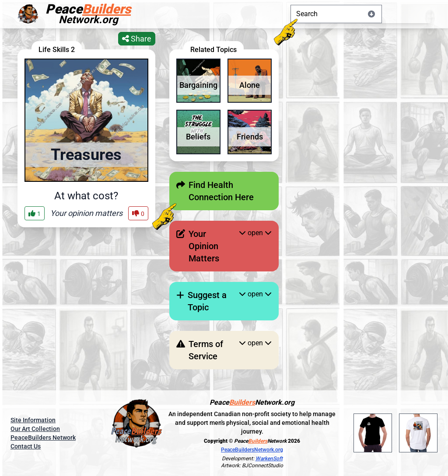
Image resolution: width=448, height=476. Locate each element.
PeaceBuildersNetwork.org (252, 450)
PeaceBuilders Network (43, 438)
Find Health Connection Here (221, 191)
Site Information (33, 420)
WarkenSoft (269, 459)
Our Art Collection (35, 429)
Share (137, 39)
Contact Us (26, 446)
